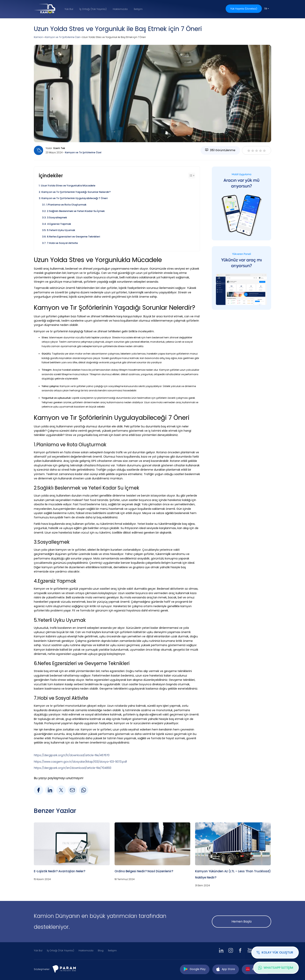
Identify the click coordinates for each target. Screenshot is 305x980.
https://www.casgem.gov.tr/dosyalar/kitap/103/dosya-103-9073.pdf (80, 762)
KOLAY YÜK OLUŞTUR (275, 952)
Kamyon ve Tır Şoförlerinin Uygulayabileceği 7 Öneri (74, 198)
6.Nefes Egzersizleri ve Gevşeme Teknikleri (73, 237)
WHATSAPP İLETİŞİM (276, 968)
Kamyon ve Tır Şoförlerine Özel (63, 37)
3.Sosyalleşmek (57, 217)
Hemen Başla (241, 921)
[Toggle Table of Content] (192, 176)
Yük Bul (69, 9)
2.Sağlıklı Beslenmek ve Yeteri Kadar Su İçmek (76, 211)
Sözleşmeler (42, 969)
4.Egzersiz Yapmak (59, 224)
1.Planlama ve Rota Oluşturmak (66, 205)
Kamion (38, 37)
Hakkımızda (120, 9)
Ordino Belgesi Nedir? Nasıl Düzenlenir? (144, 871)
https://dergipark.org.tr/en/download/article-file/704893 (73, 768)
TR (266, 9)
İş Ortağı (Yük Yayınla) (93, 9)
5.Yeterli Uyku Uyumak (61, 230)
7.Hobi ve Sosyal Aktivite (62, 243)
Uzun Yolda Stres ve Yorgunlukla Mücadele (68, 186)
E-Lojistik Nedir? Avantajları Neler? (60, 871)
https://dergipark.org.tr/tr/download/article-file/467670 (72, 755)
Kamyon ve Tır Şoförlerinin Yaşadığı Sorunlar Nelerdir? (76, 192)
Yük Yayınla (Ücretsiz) (244, 9)
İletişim (138, 9)
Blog (101, 950)
